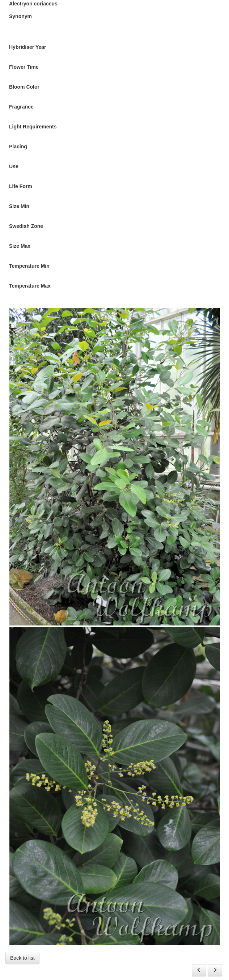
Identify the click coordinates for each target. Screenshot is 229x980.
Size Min (19, 206)
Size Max (20, 246)
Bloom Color (24, 87)
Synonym (20, 16)
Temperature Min (29, 266)
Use (14, 166)
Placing (18, 147)
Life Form (21, 186)
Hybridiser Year (27, 47)
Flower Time (24, 67)
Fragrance (21, 107)
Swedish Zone (26, 226)
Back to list (22, 958)
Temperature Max (30, 286)
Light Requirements (33, 127)
